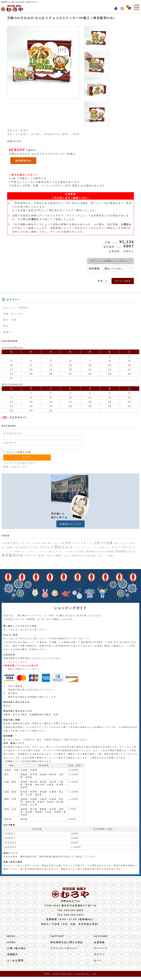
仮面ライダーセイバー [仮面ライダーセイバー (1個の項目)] (58, 552)
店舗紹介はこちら (70, 524)
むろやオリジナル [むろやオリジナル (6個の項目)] (27, 547)
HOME (11, 946)
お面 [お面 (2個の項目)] (116, 543)
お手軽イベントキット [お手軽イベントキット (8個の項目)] (77, 543)
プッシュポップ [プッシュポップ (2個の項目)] (29, 551)
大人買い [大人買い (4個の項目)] (80, 551)
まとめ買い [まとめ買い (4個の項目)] (8, 547)
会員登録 (99, 946)
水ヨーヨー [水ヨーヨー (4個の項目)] (31, 556)
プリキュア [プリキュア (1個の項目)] (42, 552)
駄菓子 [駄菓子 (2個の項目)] (111, 556)
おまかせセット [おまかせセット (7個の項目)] (15, 543)
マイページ (101, 952)
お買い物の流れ (21, 630)
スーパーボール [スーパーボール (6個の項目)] (122, 547)
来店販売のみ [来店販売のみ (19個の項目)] (13, 555)
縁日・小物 (10, 320)
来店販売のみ (52, 134)
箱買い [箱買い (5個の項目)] (59, 556)
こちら (86, 639)
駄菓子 (25, 130)
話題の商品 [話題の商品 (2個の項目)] (91, 556)
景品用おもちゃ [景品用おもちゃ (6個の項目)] (126, 551)
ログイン (99, 958)
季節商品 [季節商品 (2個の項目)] (91, 551)
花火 (6, 326)
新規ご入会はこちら (15, 467)
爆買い (67, 134)
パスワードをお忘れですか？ (21, 463)
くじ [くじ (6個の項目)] (122, 543)
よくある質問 (15, 964)
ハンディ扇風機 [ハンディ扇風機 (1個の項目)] (13, 552)
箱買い (77, 134)
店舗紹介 (13, 958)
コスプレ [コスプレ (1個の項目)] (88, 548)
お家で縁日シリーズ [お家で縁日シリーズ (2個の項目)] (51, 543)
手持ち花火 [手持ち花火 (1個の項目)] (101, 552)
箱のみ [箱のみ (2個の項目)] (51, 556)
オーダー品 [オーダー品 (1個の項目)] (79, 548)
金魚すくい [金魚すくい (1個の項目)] (102, 556)
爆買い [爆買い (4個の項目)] (42, 556)
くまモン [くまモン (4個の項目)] (131, 543)
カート (98, 964)
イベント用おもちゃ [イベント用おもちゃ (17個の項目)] (56, 547)
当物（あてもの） (14, 314)
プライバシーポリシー (64, 952)
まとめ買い (22, 134)
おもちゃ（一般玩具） (17, 308)
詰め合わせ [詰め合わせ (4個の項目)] (78, 556)
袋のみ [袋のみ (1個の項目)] (67, 556)
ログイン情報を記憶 (17, 452)
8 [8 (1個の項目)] (2, 543)
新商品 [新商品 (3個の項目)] (111, 551)
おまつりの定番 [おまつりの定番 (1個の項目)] (33, 543)
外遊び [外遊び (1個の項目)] (71, 552)
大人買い (36, 134)
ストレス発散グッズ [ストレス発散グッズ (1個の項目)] (102, 548)
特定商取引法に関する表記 (67, 946)
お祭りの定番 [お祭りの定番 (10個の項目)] (103, 543)
